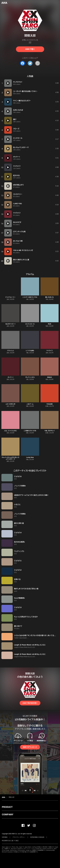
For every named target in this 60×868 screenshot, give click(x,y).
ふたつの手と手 (10, 404)
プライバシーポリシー (19, 837)
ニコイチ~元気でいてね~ (30, 297)
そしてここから (30, 377)
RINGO (49, 377)
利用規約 (5, 837)
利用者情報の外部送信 (37, 837)
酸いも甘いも (49, 297)
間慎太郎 (12, 797)
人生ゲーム (30, 404)
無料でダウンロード (30, 747)
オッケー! (11, 377)
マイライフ (49, 351)
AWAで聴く (30, 49)
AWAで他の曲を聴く (30, 703)
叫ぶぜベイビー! (10, 324)
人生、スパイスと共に (11, 431)
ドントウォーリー (10, 297)
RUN (50, 324)
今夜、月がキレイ (49, 431)
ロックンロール (30, 324)
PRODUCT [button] (7, 807)
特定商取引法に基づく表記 (10, 841)
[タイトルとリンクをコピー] (38, 63)
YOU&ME (49, 404)
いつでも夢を (30, 351)
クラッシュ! (11, 351)
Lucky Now (30, 457)
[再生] (8, 83)
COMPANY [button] (8, 814)
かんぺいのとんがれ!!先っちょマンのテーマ (11, 458)
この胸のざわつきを (30, 431)
